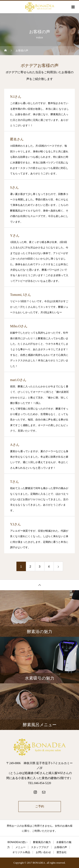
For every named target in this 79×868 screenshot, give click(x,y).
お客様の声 (61, 847)
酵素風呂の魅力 (42, 842)
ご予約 (40, 806)
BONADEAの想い (18, 842)
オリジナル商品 (21, 852)
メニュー (20, 847)
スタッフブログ (40, 847)
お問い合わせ (43, 852)
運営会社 (62, 852)
